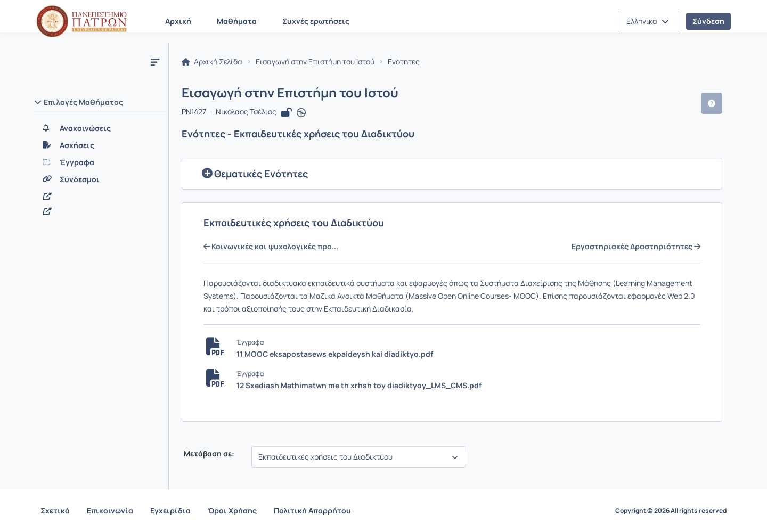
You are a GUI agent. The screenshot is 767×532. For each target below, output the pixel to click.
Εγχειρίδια (170, 510)
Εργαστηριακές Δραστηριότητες (636, 247)
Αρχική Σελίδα (212, 62)
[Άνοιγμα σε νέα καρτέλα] (301, 113)
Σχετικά (55, 510)
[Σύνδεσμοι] (100, 179)
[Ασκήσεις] (100, 145)
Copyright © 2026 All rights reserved (671, 511)
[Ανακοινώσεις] (100, 128)
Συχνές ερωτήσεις (316, 21)
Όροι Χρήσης (232, 510)
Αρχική (178, 21)
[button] (648, 21)
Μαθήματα (237, 21)
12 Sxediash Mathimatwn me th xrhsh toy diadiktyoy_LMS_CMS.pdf (359, 385)
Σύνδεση (708, 21)
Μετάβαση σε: (208, 454)
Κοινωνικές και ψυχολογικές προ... (271, 247)
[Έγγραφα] (100, 162)
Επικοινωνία (110, 510)
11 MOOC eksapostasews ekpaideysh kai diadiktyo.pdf (335, 354)
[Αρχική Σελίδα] (81, 21)
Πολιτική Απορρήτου (312, 510)
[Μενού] (155, 62)
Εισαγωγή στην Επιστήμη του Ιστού (315, 62)
